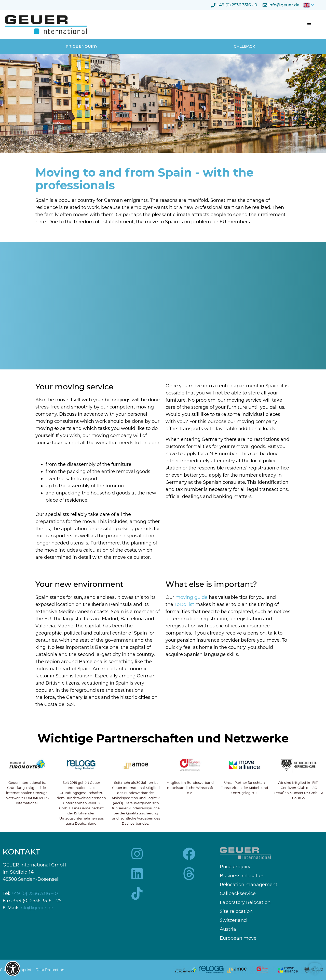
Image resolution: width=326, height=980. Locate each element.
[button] (309, 25)
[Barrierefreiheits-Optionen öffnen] (13, 969)
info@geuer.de (36, 908)
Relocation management (249, 885)
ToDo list (184, 604)
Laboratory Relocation (245, 903)
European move (238, 938)
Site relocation (236, 911)
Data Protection (50, 970)
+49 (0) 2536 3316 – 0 (35, 894)
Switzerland (233, 920)
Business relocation (242, 876)
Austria (228, 929)
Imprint (25, 970)
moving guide (192, 597)
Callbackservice (238, 894)
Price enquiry (235, 867)
